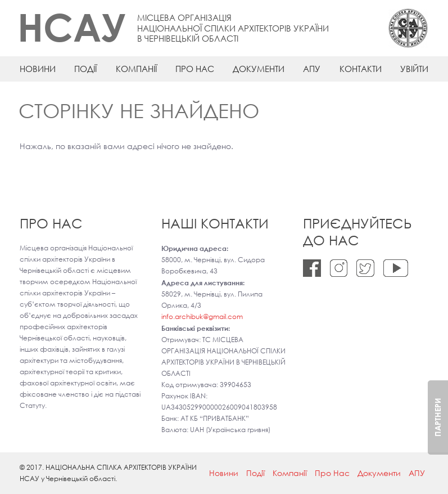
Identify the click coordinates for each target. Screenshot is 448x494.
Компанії (136, 69)
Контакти (361, 69)
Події (85, 69)
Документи (259, 69)
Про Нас (195, 69)
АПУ (312, 69)
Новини (38, 69)
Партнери (438, 417)
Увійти (414, 69)
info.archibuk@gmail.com (202, 316)
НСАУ (72, 27)
